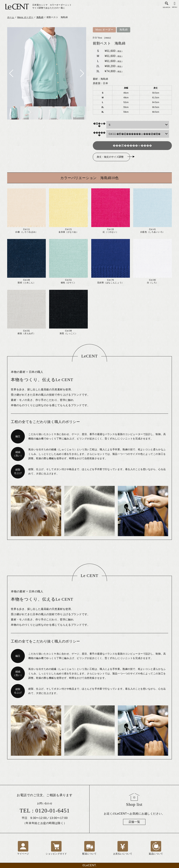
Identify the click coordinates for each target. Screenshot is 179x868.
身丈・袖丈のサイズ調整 (110, 157)
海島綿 (123, 30)
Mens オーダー (104, 30)
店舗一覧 (134, 822)
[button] (11, 73)
